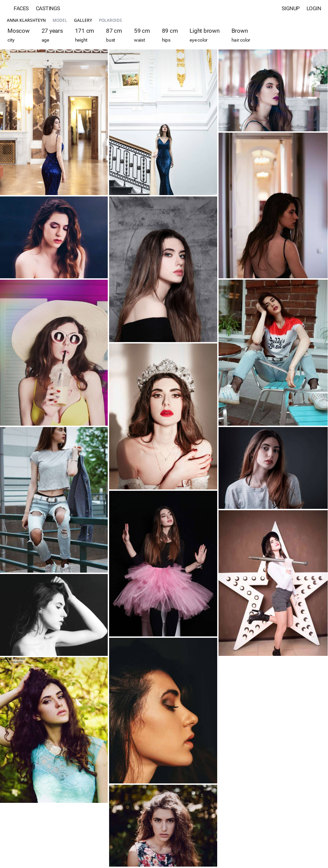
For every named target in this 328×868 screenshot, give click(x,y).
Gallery (83, 20)
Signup (291, 8)
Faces (21, 8)
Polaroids (110, 20)
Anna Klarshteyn (26, 20)
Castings (48, 8)
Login (314, 8)
